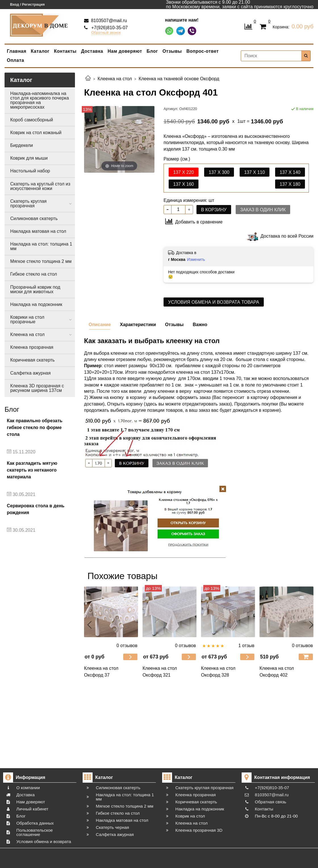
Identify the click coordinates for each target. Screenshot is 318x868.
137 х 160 (184, 184)
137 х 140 (290, 172)
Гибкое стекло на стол (34, 274)
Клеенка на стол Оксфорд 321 (160, 672)
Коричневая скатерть (33, 360)
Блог (152, 51)
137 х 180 (290, 184)
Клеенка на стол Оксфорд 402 (277, 672)
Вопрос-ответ (203, 51)
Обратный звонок (106, 33)
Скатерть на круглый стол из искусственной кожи (40, 186)
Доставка (92, 51)
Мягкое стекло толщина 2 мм (41, 261)
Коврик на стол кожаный (36, 133)
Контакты (65, 51)
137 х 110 (255, 172)
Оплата (15, 60)
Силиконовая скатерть (34, 218)
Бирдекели (22, 145)
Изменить (196, 259)
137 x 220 (184, 172)
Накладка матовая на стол (38, 231)
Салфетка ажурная (30, 373)
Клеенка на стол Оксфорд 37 (101, 672)
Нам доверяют (125, 51)
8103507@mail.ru (108, 21)
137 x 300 (219, 172)
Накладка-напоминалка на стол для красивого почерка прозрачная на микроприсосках (40, 100)
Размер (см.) (177, 159)
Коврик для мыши (29, 158)
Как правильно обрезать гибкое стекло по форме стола (35, 427)
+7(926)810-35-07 (109, 28)
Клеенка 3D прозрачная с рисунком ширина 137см (37, 388)
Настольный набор (30, 171)
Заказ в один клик (263, 210)
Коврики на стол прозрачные (27, 319)
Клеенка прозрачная (32, 347)
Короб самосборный (32, 120)
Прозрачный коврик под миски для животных (35, 289)
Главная (17, 51)
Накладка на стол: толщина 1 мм (41, 246)
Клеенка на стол (27, 334)
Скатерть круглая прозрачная (28, 203)
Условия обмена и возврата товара (214, 302)
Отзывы (172, 51)
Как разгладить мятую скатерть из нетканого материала (32, 470)
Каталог (40, 51)
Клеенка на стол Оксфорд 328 (218, 672)
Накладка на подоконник (36, 304)
